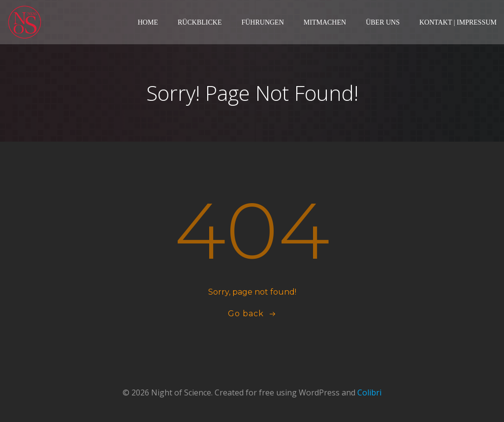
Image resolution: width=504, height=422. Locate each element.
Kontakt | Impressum (458, 22)
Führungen (262, 22)
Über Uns (383, 22)
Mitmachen (325, 22)
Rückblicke (200, 22)
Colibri (369, 392)
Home (148, 22)
